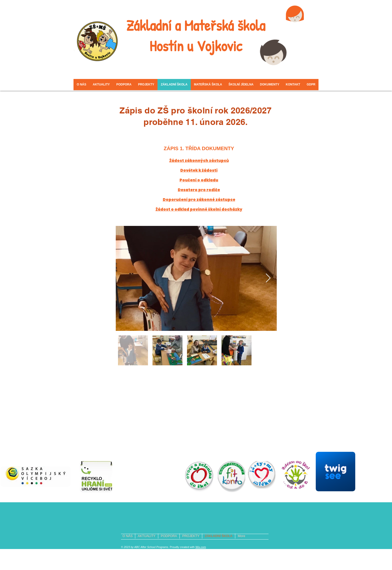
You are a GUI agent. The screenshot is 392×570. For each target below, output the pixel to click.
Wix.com (201, 547)
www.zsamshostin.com (239, 497)
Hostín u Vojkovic (196, 46)
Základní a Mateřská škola (196, 25)
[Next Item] (268, 278)
